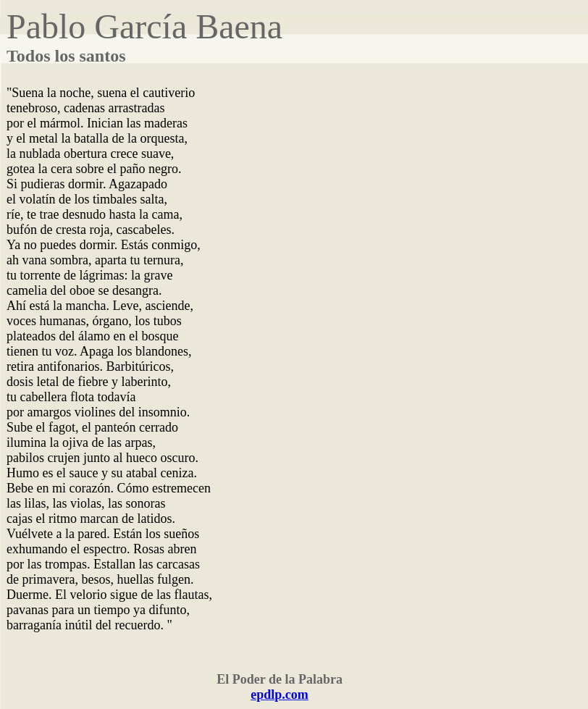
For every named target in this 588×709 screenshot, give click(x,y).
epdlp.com (280, 695)
